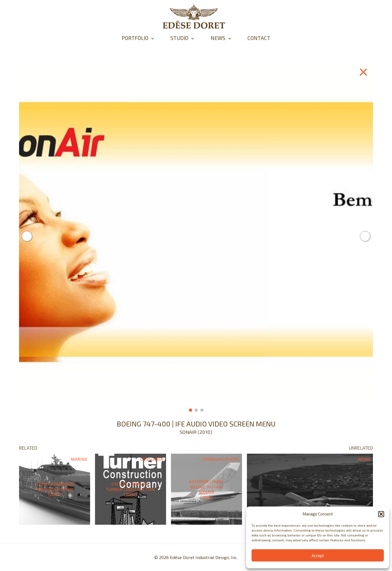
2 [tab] (196, 410)
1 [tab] (190, 410)
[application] (151, 38)
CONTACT (259, 38)
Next (365, 236)
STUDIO (182, 38)
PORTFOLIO (138, 38)
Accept (318, 555)
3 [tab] (202, 410)
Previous (27, 236)
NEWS (221, 38)
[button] (381, 514)
